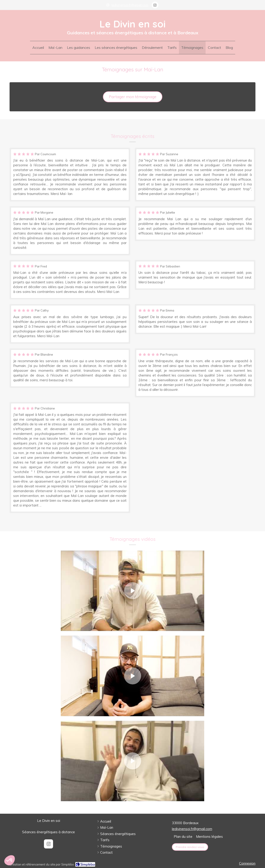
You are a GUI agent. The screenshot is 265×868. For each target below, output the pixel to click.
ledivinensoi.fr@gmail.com (192, 829)
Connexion (247, 863)
